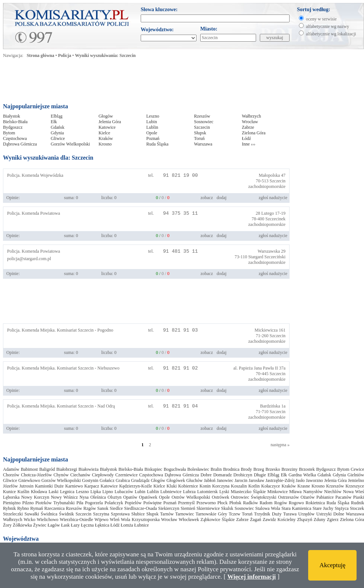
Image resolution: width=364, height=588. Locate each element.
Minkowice (277, 492)
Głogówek (176, 480)
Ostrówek (221, 497)
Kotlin (254, 486)
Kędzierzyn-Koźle (135, 486)
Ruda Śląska (157, 144)
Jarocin (241, 480)
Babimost (29, 469)
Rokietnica (315, 503)
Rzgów (90, 508)
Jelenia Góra (110, 122)
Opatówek (148, 497)
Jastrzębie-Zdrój (280, 480)
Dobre (206, 475)
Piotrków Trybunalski (55, 503)
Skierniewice (208, 508)
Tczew (234, 514)
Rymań (36, 508)
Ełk (54, 122)
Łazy (75, 525)
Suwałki (32, 514)
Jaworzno (314, 480)
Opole (152, 133)
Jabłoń (210, 480)
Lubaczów (124, 492)
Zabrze (248, 127)
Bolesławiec (198, 469)
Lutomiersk (207, 492)
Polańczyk (114, 503)
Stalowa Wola (268, 508)
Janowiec (225, 480)
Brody (246, 469)
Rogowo (296, 503)
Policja (65, 55)
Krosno (105, 144)
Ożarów (308, 497)
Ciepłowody (103, 475)
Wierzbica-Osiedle (76, 520)
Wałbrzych (252, 116)
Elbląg (56, 116)
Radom (266, 503)
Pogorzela (94, 503)
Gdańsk (58, 127)
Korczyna (221, 486)
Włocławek (189, 520)
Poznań (153, 138)
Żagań (256, 520)
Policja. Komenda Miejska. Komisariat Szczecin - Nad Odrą (61, 406)
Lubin (152, 122)
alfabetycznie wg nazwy (328, 26)
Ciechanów (80, 475)
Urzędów (306, 514)
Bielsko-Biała (15, 122)
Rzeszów (202, 116)
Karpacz (92, 486)
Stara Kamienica (296, 508)
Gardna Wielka (302, 475)
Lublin (152, 127)
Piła (80, 503)
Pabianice (325, 497)
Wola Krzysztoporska (140, 520)
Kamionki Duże (49, 486)
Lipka (96, 492)
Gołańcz (107, 480)
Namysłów (313, 492)
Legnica (67, 492)
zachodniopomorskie (267, 186)
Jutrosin (26, 486)
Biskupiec (153, 469)
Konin (205, 486)
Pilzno (28, 503)
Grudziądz (140, 480)
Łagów (54, 525)
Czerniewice (127, 475)
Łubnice (142, 525)
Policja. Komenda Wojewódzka (35, 175)
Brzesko (273, 469)
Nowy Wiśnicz (64, 497)
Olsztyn (114, 497)
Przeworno (206, 503)
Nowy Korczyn (35, 497)
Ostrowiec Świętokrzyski (253, 497)
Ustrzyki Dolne (330, 514)
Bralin (216, 469)
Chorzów (11, 475)
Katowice (107, 127)
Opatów (130, 497)
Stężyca (341, 508)
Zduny (320, 520)
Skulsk (227, 508)
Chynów (61, 475)
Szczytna (101, 514)
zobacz (207, 198)
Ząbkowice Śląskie (218, 520)
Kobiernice (188, 486)
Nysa (84, 497)
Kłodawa (39, 492)
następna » (280, 445)
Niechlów (333, 492)
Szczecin (202, 127)
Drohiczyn (243, 475)
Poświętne (152, 503)
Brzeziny (289, 469)
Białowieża (89, 469)
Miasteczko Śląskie (248, 492)
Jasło (300, 480)
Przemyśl (187, 503)
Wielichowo (48, 520)
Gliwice (58, 138)
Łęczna (87, 525)
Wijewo (102, 520)
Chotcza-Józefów (36, 475)
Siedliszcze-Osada (141, 508)
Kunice (9, 492)
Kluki (171, 486)
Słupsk (200, 133)
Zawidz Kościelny (279, 520)
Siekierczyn (169, 508)
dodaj (222, 198)
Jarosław (256, 480)
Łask (65, 525)
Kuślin (23, 492)
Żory (7, 525)
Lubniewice (171, 492)
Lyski (224, 492)
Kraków (106, 138)
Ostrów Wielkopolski (191, 497)
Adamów (11, 469)
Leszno (153, 116)
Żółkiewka (22, 525)
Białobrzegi (67, 469)
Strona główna (41, 55)
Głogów (106, 116)
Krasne (304, 486)
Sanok (103, 508)
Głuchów (194, 480)
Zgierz (333, 520)
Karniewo (74, 486)
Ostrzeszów (288, 497)
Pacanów (343, 497)
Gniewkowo (29, 480)
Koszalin (239, 486)
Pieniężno (12, 503)
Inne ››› (249, 144)
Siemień (188, 508)
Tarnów (167, 514)
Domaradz (223, 475)
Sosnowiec (204, 122)
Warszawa (203, 144)
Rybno (23, 508)
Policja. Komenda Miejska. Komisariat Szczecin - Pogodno (60, 330)
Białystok (12, 116)
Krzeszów (335, 486)
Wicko (29, 520)
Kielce (104, 133)
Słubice (138, 514)
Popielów (133, 503)
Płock (222, 503)
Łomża (127, 525)
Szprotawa (120, 514)
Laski (53, 492)
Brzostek (307, 469)
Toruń (199, 138)
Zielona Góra (254, 133)
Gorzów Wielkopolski (70, 144)
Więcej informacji (252, 577)
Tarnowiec (185, 514)
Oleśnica (98, 497)
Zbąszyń (305, 520)
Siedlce (116, 508)
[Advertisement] (146, 83)
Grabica (123, 480)
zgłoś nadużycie (273, 198)
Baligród (47, 469)
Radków (250, 503)
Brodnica (231, 469)
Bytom (9, 133)
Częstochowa (15, 138)
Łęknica (102, 525)
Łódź (247, 138)
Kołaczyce (271, 486)
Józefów (10, 486)
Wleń (115, 520)
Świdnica (49, 514)
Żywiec (40, 525)
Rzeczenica (55, 508)
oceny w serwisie (321, 19)
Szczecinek (275, 219)
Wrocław (250, 122)
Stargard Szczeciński (267, 257)
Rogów (281, 503)
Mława (295, 492)
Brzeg (259, 469)
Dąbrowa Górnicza (20, 144)
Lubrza (189, 492)
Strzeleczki (13, 514)
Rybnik (9, 508)
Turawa (290, 514)
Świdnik (67, 514)
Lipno (108, 492)
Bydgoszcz (13, 127)
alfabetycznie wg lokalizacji (331, 34)
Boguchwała (175, 469)
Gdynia (57, 133)
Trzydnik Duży (268, 514)
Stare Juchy (323, 508)
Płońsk (235, 503)
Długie (260, 475)
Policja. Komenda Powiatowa (33, 213)
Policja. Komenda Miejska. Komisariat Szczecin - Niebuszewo (63, 368)
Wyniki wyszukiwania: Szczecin (106, 55)
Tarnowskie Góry (211, 514)
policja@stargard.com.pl (29, 259)
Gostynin (90, 480)
